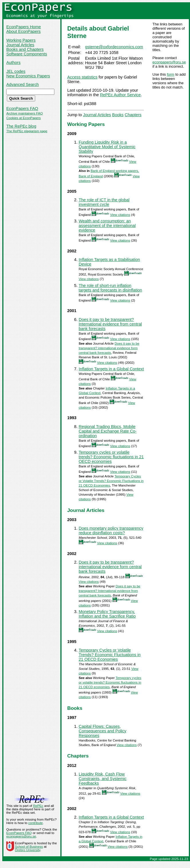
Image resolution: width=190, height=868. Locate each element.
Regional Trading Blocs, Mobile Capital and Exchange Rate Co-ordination (108, 431)
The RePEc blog (21, 126)
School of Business (29, 847)
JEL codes (16, 71)
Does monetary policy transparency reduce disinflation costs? (111, 531)
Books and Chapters (25, 49)
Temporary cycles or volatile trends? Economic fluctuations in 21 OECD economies (111, 457)
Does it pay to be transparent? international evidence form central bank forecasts (109, 348)
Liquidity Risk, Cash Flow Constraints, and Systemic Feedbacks (103, 779)
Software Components (27, 54)
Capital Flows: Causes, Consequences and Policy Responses (102, 731)
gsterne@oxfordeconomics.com (114, 47)
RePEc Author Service (120, 95)
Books (118, 115)
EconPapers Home (24, 27)
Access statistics (82, 77)
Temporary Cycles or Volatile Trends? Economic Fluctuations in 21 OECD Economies (111, 481)
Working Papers (21, 40)
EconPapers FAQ (22, 108)
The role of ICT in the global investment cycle (104, 202)
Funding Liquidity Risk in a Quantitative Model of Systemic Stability (107, 147)
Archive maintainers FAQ (24, 113)
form (171, 74)
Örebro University (28, 850)
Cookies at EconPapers (23, 118)
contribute (36, 823)
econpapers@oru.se (169, 62)
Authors (13, 63)
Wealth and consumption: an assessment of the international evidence (107, 226)
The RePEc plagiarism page (27, 131)
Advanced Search (23, 85)
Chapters (133, 115)
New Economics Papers (28, 76)
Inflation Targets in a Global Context (111, 369)
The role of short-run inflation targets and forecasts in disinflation (110, 288)
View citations (120, 215)
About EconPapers (23, 31)
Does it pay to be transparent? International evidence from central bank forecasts (110, 324)
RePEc (38, 806)
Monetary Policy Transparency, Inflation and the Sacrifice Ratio (107, 614)
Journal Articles (20, 45)
